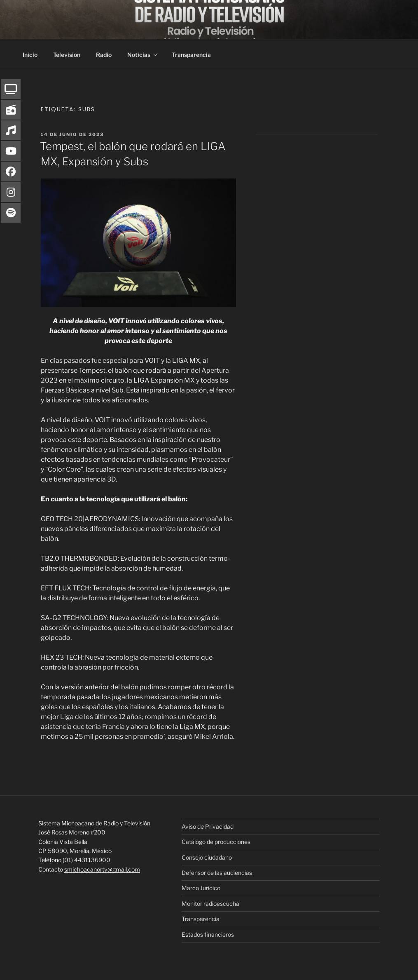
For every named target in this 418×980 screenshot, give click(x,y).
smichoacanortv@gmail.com (102, 869)
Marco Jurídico (201, 888)
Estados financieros (208, 934)
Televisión (67, 55)
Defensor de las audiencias (217, 873)
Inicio (30, 55)
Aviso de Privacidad (208, 826)
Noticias (143, 55)
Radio (104, 55)
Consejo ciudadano (207, 857)
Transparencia (191, 55)
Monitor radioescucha (210, 904)
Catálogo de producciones (216, 842)
